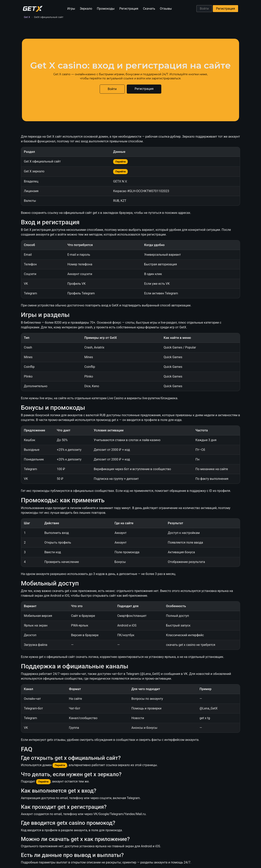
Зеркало (86, 9)
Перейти (120, 162)
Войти (204, 9)
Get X (27, 17)
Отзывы (166, 9)
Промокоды (106, 9)
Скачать (149, 9)
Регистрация (129, 9)
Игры (71, 9)
